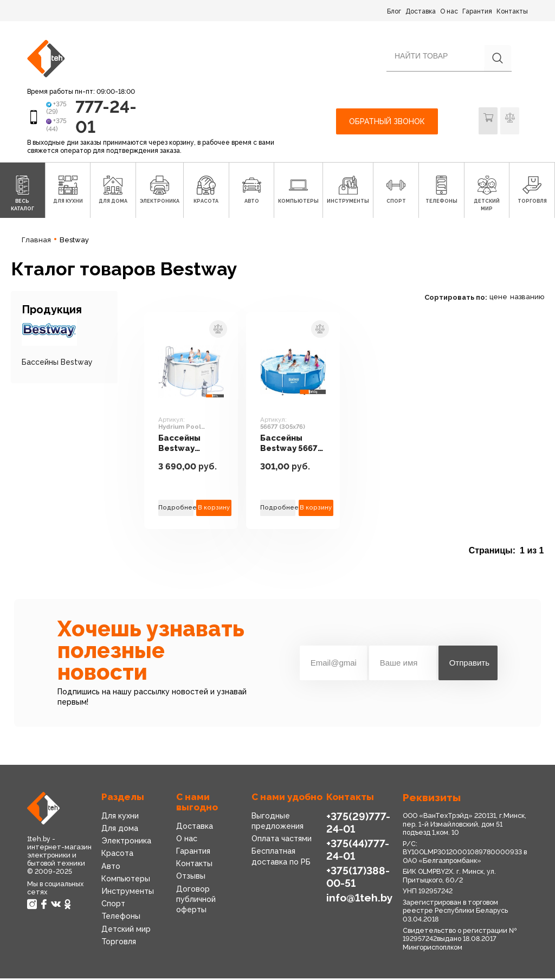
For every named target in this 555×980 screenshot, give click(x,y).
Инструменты (127, 892)
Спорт (113, 905)
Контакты (512, 11)
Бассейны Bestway (57, 364)
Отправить (469, 664)
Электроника (126, 842)
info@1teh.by (360, 899)
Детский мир (126, 930)
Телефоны (121, 918)
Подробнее (176, 508)
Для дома (120, 829)
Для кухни (120, 817)
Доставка (421, 11)
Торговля (119, 943)
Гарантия (477, 11)
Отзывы (191, 878)
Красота (117, 855)
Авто (111, 867)
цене (498, 298)
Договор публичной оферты (196, 900)
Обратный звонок (387, 122)
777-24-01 (99, 117)
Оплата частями (282, 840)
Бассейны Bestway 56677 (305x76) (292, 444)
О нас (449, 11)
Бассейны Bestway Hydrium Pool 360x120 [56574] (187, 444)
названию (527, 298)
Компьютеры (126, 880)
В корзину (214, 508)
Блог (394, 11)
